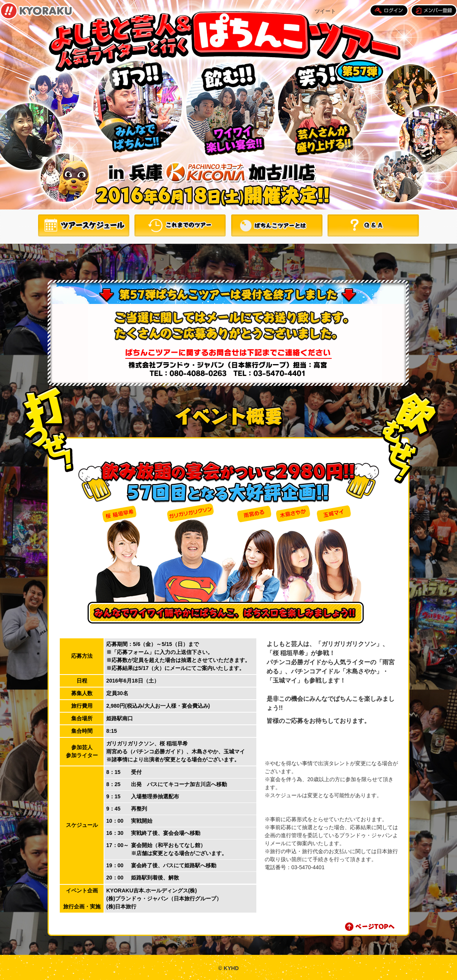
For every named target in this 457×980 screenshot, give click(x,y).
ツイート (325, 11)
